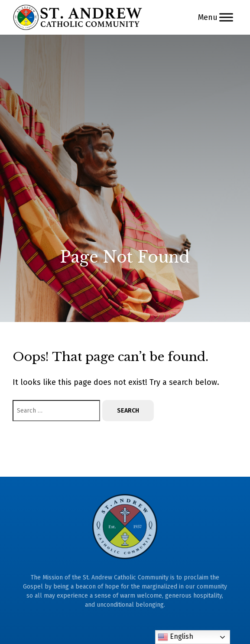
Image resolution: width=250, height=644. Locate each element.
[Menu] (226, 17)
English (175, 637)
